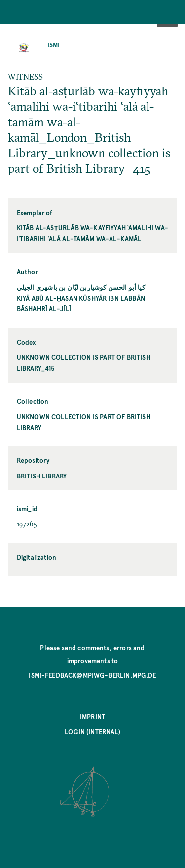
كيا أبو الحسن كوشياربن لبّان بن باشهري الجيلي (81, 287)
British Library (42, 476)
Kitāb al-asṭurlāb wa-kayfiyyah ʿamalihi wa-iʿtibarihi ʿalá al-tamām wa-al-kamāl (92, 233)
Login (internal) (92, 731)
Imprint (92, 716)
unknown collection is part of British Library (84, 422)
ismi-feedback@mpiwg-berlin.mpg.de (92, 675)
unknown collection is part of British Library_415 (84, 363)
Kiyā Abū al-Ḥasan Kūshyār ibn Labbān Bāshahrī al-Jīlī (81, 303)
